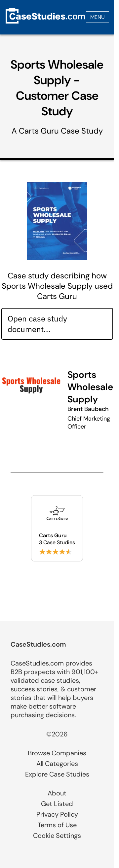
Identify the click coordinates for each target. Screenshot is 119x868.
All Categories (57, 764)
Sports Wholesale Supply (90, 387)
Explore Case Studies (57, 774)
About (57, 793)
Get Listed (57, 804)
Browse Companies (57, 753)
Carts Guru (39, 131)
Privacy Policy (57, 814)
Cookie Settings (57, 836)
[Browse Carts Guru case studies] (57, 528)
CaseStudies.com (38, 644)
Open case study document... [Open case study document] (37, 324)
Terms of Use (57, 825)
